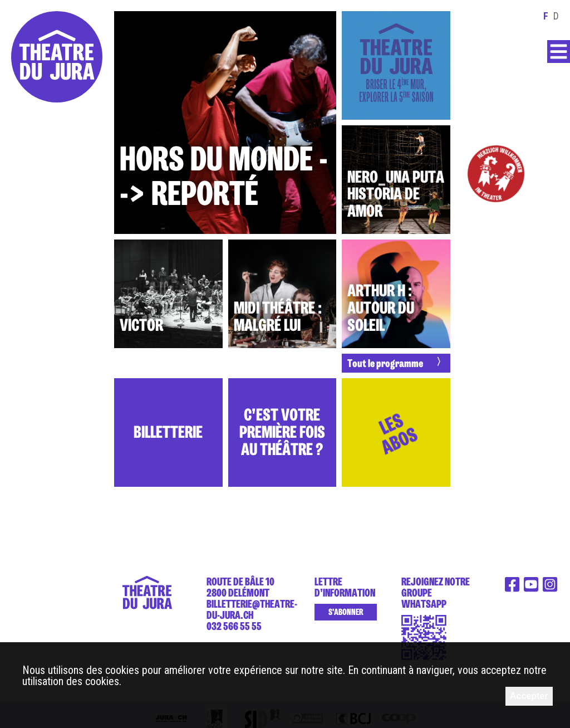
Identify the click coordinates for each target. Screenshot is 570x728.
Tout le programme (385, 363)
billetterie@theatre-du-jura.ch (252, 609)
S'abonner (346, 612)
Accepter (529, 696)
